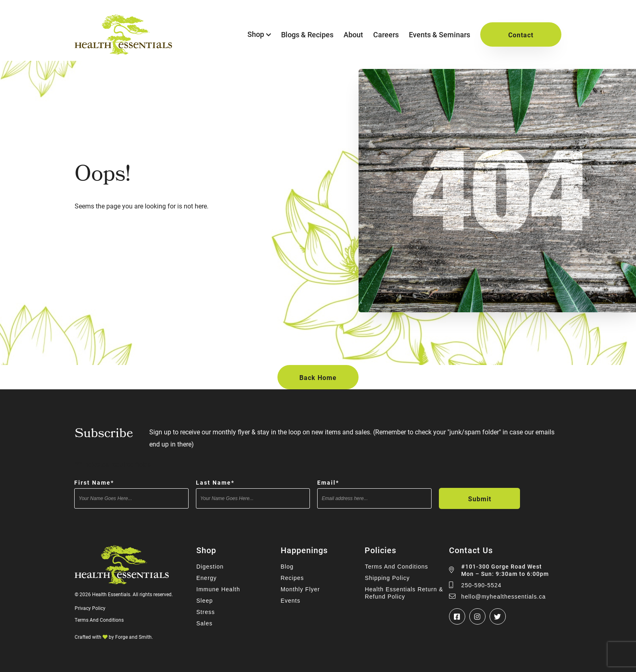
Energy (206, 578)
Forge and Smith (133, 637)
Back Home (318, 377)
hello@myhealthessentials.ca (504, 597)
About (353, 34)
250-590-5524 (481, 585)
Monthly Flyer (300, 589)
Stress (206, 612)
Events (291, 601)
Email (328, 482)
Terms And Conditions (99, 620)
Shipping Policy (387, 578)
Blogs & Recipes (307, 34)
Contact (521, 35)
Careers (386, 34)
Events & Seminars (439, 34)
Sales (204, 623)
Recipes (292, 578)
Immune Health (218, 589)
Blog (287, 567)
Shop (256, 34)
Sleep (205, 601)
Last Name (215, 482)
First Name (94, 482)
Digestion (210, 567)
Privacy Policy (90, 608)
